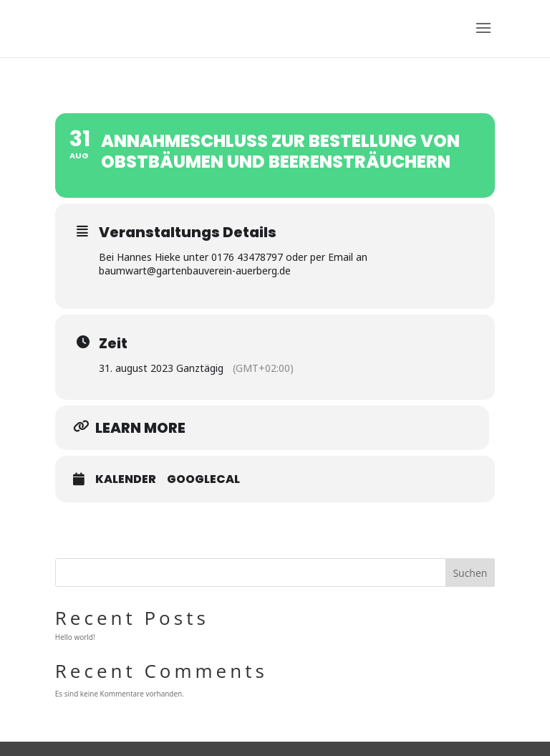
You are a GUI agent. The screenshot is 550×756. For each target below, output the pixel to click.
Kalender (126, 479)
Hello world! (75, 637)
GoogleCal (203, 479)
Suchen (470, 573)
